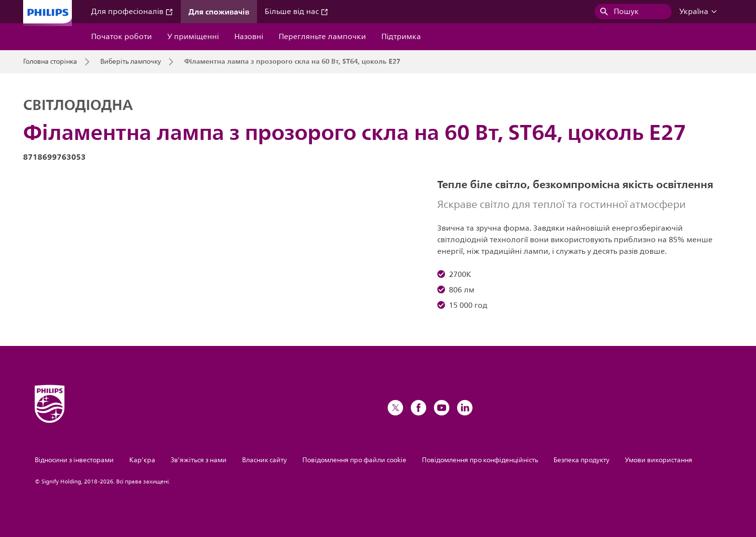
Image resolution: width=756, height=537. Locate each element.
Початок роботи (121, 37)
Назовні (249, 37)
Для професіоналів (132, 12)
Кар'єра (142, 460)
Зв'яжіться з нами (199, 460)
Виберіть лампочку (131, 62)
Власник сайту (264, 460)
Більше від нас (297, 12)
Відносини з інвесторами (74, 460)
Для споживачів (219, 12)
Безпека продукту (581, 460)
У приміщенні (193, 37)
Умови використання (659, 460)
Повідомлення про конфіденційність (480, 460)
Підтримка (401, 37)
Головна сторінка (50, 62)
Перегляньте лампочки (322, 37)
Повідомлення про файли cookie (354, 460)
